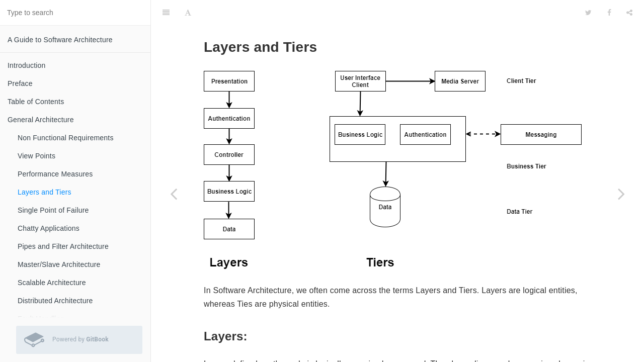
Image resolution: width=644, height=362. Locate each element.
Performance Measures (55, 174)
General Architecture (41, 120)
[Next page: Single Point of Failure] (621, 194)
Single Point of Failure (53, 210)
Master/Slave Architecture (59, 264)
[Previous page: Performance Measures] (174, 194)
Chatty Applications (49, 228)
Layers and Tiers (45, 192)
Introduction (27, 65)
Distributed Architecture (55, 301)
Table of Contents (36, 102)
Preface (20, 83)
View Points (36, 156)
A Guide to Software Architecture (60, 40)
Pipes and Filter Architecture (63, 246)
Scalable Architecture (52, 283)
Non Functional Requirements (66, 138)
